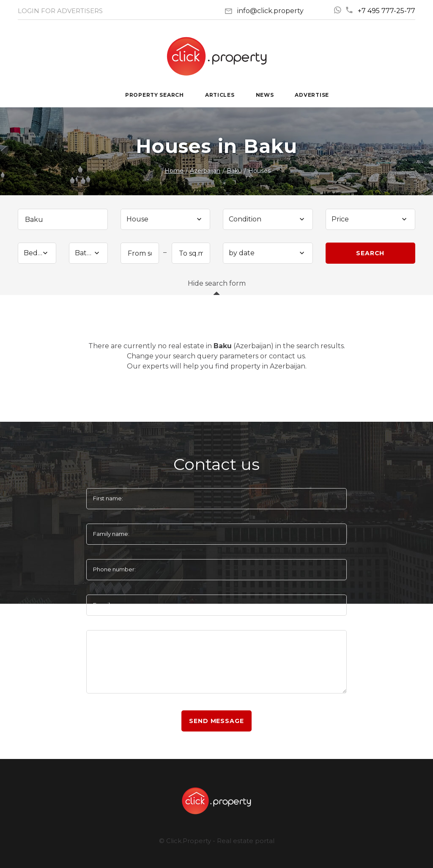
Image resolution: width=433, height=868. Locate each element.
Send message (216, 721)
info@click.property (270, 11)
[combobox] (166, 219)
